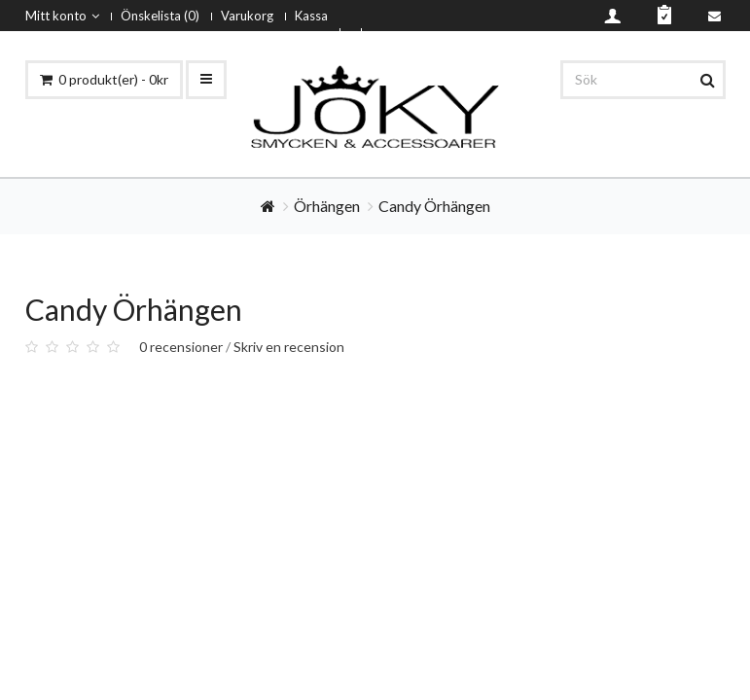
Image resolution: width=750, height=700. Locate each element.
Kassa (311, 16)
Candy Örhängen (434, 206)
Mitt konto (62, 16)
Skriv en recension (289, 347)
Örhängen (327, 206)
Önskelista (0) (160, 16)
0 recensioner (181, 347)
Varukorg (247, 16)
